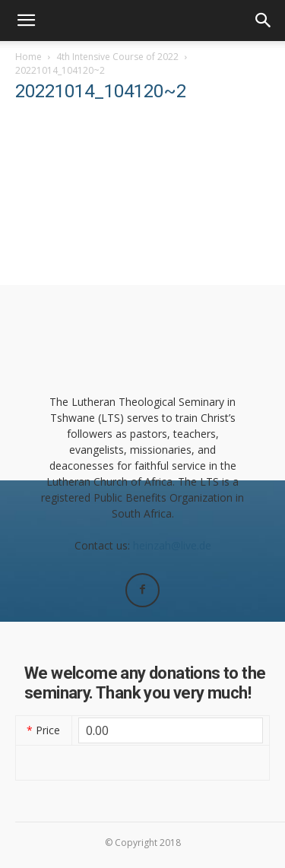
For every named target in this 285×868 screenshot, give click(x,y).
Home (28, 57)
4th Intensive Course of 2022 (117, 57)
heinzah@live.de (172, 545)
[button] (26, 21)
